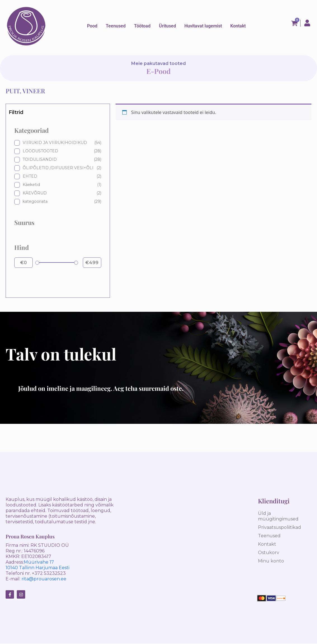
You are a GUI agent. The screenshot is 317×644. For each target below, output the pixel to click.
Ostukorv (269, 553)
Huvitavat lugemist (203, 26)
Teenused (116, 26)
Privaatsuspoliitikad (280, 527)
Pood (92, 26)
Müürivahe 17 (39, 562)
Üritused (167, 26)
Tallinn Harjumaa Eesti (44, 568)
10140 (12, 568)
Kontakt (238, 26)
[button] (116, 25)
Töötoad (142, 26)
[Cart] (296, 23)
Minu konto (271, 561)
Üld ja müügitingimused (278, 516)
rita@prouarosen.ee (44, 579)
